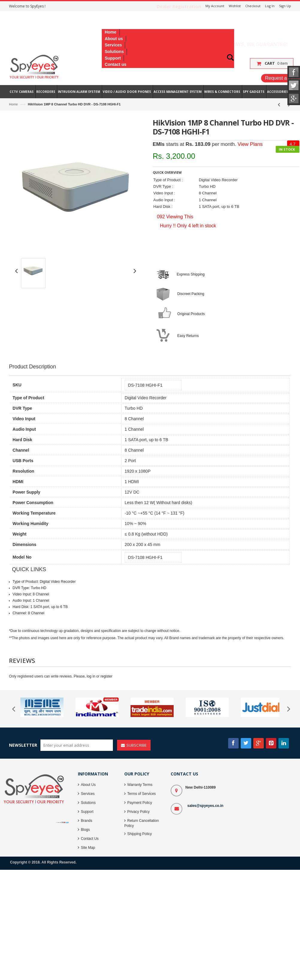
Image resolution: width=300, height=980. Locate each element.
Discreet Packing (191, 294)
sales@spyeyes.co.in (205, 806)
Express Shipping (191, 274)
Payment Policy (140, 803)
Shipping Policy (140, 834)
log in (91, 676)
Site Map (88, 848)
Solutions (88, 803)
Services (88, 794)
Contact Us (90, 839)
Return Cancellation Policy (141, 823)
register (107, 676)
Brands (87, 821)
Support (87, 812)
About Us (88, 785)
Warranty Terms (140, 785)
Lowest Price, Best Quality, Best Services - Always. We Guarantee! (197, 44)
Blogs (85, 830)
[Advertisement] (120, 342)
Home (13, 104)
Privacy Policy (138, 812)
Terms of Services (141, 794)
